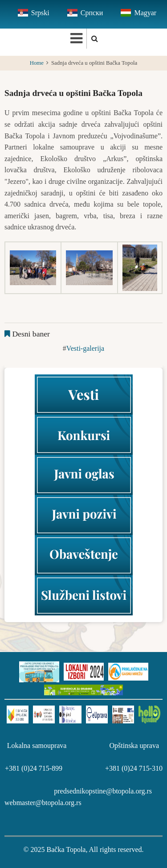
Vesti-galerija (85, 348)
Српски (92, 13)
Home (37, 63)
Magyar (145, 13)
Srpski (40, 13)
